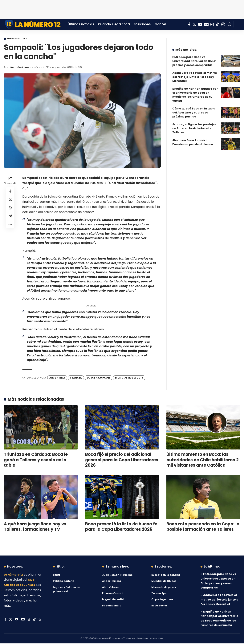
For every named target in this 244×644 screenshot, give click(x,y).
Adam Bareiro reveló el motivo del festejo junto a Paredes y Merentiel (195, 74)
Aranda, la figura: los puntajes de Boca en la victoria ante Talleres (194, 125)
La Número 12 (14, 575)
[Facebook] (189, 24)
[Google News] (206, 24)
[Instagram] (212, 24)
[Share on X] (10, 202)
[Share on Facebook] (10, 192)
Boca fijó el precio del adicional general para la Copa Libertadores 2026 (122, 460)
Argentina (57, 378)
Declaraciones (20, 39)
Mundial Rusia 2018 (129, 378)
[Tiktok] (218, 24)
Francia (76, 378)
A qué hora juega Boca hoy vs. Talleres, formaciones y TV (36, 527)
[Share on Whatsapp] (10, 211)
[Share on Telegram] (10, 220)
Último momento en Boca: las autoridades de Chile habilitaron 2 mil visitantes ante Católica (203, 460)
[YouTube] (200, 24)
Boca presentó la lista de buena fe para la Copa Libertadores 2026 (121, 527)
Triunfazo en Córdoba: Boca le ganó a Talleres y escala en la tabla (36, 460)
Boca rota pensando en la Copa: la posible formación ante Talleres (203, 527)
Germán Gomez (22, 68)
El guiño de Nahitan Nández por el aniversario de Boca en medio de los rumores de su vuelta (195, 92)
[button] (230, 24)
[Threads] (223, 24)
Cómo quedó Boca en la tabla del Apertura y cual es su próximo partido (194, 110)
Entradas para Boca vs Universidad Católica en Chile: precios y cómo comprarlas (194, 58)
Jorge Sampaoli (98, 378)
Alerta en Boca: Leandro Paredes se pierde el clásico (193, 139)
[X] (194, 24)
